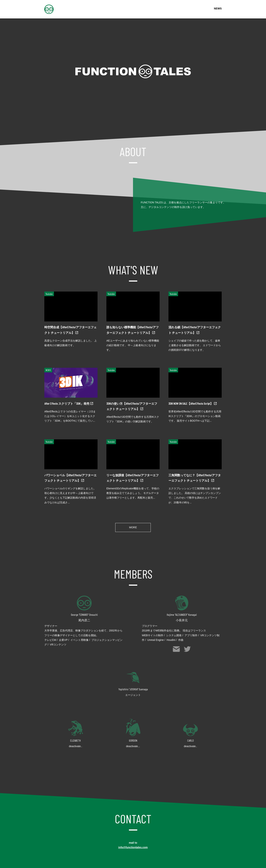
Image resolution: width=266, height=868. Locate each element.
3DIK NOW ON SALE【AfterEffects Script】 (191, 403)
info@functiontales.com (133, 847)
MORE (133, 527)
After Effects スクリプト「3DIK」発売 (67, 403)
